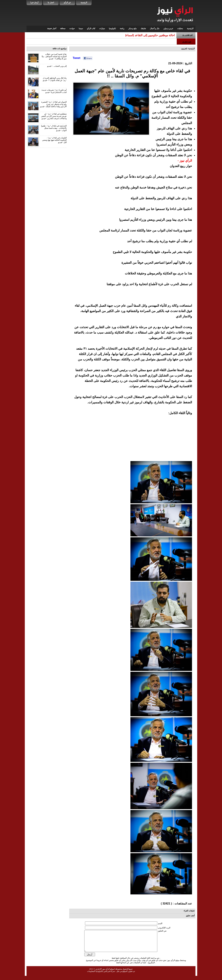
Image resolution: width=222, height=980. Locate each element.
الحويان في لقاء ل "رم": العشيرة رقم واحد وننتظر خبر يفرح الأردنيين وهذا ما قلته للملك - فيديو (53, 104)
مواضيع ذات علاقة (60, 49)
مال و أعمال (155, 28)
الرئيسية (84, 2)
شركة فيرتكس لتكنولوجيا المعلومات (101, 975)
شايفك (143, 28)
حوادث (72, 28)
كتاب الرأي (91, 28)
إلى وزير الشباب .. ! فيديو (57, 66)
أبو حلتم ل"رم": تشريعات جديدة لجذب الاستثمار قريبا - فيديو (54, 91)
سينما (81, 28)
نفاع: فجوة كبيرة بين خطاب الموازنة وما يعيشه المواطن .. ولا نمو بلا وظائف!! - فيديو (54, 56)
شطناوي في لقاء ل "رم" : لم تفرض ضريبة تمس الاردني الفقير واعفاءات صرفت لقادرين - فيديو (54, 116)
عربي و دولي (168, 28)
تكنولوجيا (112, 28)
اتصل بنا (51, 2)
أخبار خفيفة (52, 28)
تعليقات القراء (189, 911)
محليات (180, 28)
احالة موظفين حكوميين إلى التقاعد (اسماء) (150, 35)
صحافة (63, 28)
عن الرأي (67, 2)
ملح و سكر (133, 28)
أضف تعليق (190, 916)
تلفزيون (184, 49)
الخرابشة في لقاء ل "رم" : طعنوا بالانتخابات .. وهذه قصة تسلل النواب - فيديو (54, 128)
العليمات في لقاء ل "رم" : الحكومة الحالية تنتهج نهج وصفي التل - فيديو (54, 140)
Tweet (76, 58)
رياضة (122, 28)
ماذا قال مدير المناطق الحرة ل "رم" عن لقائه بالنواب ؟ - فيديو (55, 79)
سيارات (102, 28)
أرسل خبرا (34, 2)
